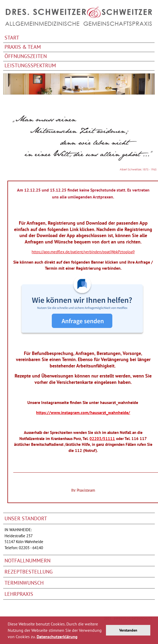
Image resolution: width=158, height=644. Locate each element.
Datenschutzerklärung (57, 637)
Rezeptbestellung (29, 572)
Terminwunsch (24, 583)
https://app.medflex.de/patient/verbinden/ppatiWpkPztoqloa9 (83, 252)
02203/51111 (102, 439)
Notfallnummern (27, 561)
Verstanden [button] (128, 630)
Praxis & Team (23, 47)
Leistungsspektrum (30, 66)
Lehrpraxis (19, 594)
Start (12, 38)
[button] (79, 637)
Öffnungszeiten (26, 57)
